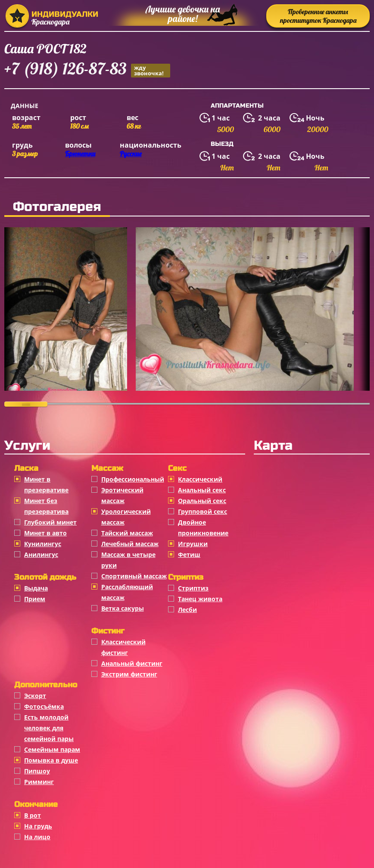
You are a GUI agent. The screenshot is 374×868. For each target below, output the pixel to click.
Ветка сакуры (123, 608)
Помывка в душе (51, 760)
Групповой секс (203, 511)
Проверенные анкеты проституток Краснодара (318, 16)
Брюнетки (80, 154)
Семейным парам (52, 749)
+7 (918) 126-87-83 (87, 70)
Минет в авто (45, 533)
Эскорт (35, 696)
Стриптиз (193, 588)
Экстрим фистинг (129, 674)
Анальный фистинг (132, 663)
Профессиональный (133, 479)
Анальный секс (202, 490)
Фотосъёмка (44, 706)
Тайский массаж (127, 533)
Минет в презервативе (46, 485)
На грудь (38, 826)
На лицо (37, 837)
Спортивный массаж (134, 576)
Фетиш (189, 554)
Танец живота (200, 599)
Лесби (187, 610)
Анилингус (41, 554)
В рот (33, 815)
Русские (131, 154)
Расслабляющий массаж (127, 592)
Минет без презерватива (46, 506)
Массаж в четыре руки (128, 560)
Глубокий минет (50, 522)
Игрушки (193, 544)
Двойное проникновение (203, 528)
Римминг (39, 782)
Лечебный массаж (130, 544)
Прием (35, 599)
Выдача (36, 588)
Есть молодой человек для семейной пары (49, 728)
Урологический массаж (126, 517)
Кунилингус (43, 544)
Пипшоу (37, 771)
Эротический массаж (122, 495)
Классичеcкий (200, 479)
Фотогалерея (57, 207)
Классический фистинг (123, 647)
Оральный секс (202, 501)
